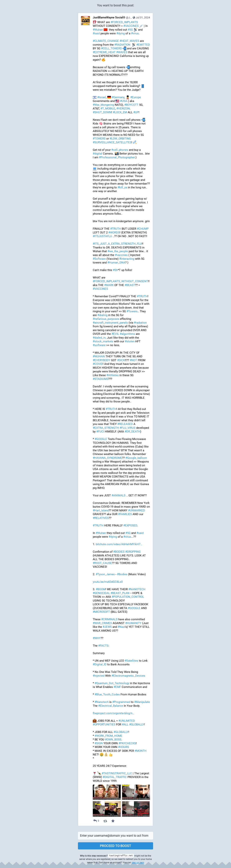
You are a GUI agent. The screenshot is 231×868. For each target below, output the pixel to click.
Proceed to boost (115, 846)
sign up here (138, 863)
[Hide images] (96, 788)
